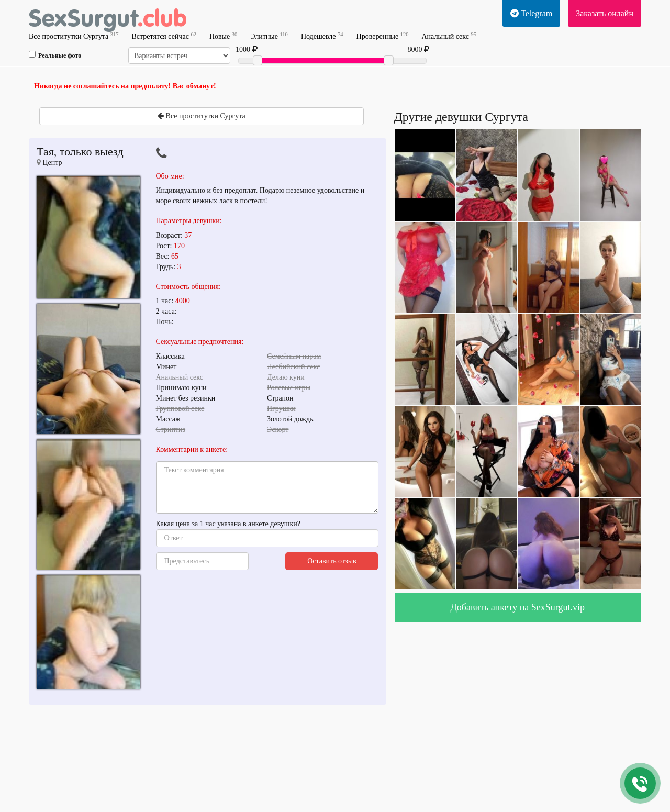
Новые (223, 36)
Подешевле (322, 36)
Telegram (531, 13)
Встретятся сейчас (164, 36)
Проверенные (383, 36)
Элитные (269, 36)
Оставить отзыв (332, 561)
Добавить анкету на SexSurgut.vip (518, 607)
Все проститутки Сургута (74, 36)
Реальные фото (55, 55)
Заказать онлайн (605, 13)
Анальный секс (449, 36)
